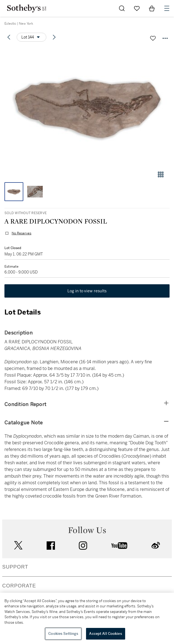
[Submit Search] (122, 8)
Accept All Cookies (105, 634)
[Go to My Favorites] (137, 8)
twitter (18, 545)
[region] (87, 618)
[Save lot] (153, 38)
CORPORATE (19, 586)
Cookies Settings (63, 634)
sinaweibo (156, 545)
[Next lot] (54, 37)
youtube (119, 546)
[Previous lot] (9, 37)
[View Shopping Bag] (152, 8)
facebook (51, 546)
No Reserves (22, 233)
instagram (83, 546)
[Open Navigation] (167, 8)
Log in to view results (87, 291)
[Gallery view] (161, 174)
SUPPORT (15, 567)
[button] (87, 106)
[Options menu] (31, 37)
